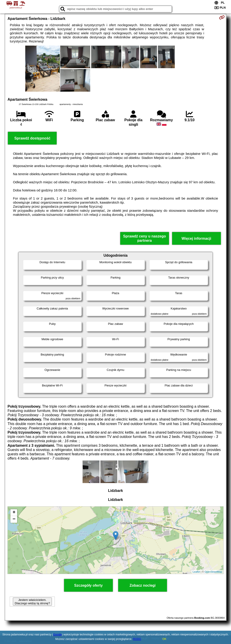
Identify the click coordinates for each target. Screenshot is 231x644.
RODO (137, 639)
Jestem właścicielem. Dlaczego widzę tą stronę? (32, 602)
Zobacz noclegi (143, 585)
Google (57, 635)
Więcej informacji (196, 238)
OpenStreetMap (213, 572)
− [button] (14, 519)
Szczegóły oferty (88, 585)
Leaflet (196, 572)
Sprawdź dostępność (32, 138)
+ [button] (14, 513)
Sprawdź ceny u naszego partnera (144, 238)
